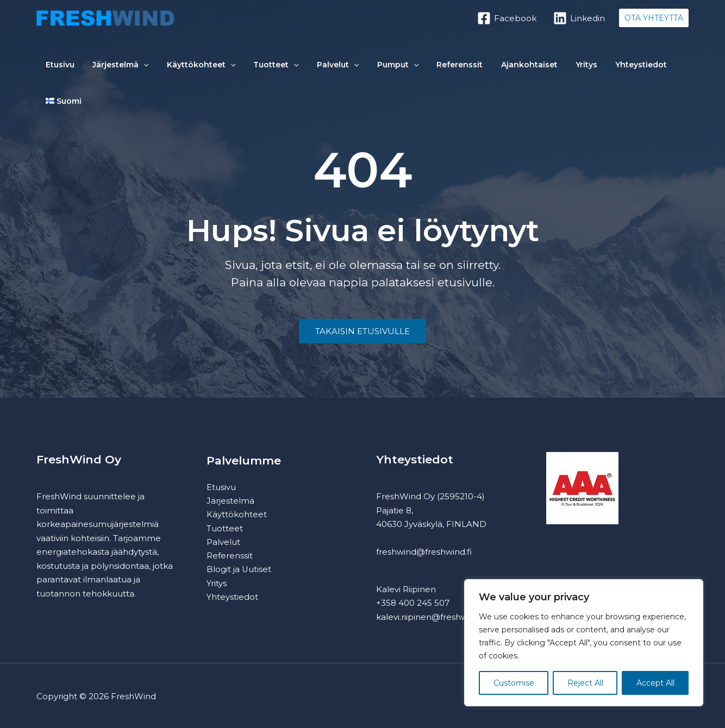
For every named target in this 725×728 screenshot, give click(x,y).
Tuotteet (251, 68)
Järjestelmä (110, 68)
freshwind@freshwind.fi (424, 552)
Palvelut (305, 68)
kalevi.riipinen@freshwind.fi (432, 616)
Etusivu (56, 68)
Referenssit (413, 68)
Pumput (358, 68)
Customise (514, 683)
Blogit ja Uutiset (239, 571)
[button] (654, 18)
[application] (133, 68)
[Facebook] (507, 18)
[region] (584, 643)
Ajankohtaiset (475, 68)
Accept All (655, 683)
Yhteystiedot (573, 68)
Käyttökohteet (183, 68)
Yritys (525, 68)
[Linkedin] (579, 18)
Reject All (585, 683)
